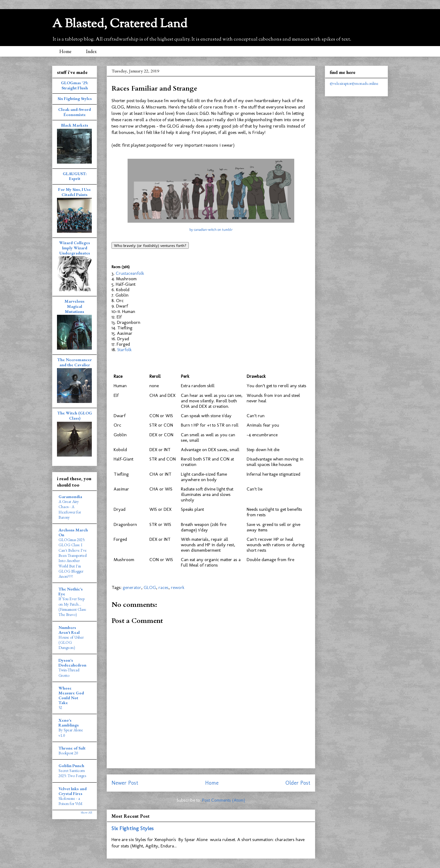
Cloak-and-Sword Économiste (75, 112)
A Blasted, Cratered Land (120, 24)
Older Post (298, 783)
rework (178, 587)
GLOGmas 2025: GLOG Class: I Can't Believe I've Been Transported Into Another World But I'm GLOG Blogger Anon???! (73, 558)
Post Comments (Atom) (224, 800)
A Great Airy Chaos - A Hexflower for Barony (70, 509)
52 (60, 708)
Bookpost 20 (68, 753)
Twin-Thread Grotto (69, 673)
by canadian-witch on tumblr (211, 230)
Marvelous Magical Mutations (75, 306)
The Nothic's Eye (71, 591)
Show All (86, 812)
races (163, 587)
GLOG (150, 587)
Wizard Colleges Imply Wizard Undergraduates (75, 248)
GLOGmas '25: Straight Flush (75, 85)
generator (132, 587)
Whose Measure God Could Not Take (71, 695)
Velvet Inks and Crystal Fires (73, 791)
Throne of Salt (72, 748)
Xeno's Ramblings (69, 723)
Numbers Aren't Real (69, 630)
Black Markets (75, 125)
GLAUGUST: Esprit (75, 176)
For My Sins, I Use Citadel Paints (75, 192)
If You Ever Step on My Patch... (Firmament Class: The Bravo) (72, 607)
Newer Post (125, 783)
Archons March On (73, 532)
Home (65, 51)
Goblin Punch (71, 766)
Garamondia (70, 497)
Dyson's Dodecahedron (72, 663)
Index (91, 51)
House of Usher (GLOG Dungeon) (71, 643)
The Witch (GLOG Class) (75, 416)
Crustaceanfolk (130, 273)
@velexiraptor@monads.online (354, 83)
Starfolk (124, 350)
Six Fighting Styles (133, 828)
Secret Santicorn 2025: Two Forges (72, 773)
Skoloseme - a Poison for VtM (70, 801)
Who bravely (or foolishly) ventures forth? (150, 245)
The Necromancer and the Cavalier (75, 362)
